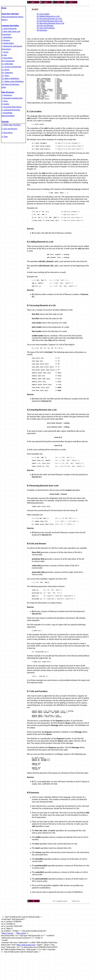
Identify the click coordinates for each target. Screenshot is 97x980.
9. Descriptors (7, 58)
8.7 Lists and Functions (46, 28)
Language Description (10, 26)
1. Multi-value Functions (11, 125)
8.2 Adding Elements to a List (48, 16)
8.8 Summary (42, 30)
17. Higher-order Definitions (13, 81)
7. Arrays (5, 52)
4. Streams (6, 40)
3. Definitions (7, 37)
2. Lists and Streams (9, 129)
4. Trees (5, 137)
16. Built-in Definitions (10, 78)
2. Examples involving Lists (12, 98)
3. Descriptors (7, 133)
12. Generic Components (11, 67)
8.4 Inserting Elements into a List (50, 21)
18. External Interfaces (10, 84)
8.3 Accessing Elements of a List (49, 19)
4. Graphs (5, 104)
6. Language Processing (11, 110)
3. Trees (5, 101)
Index (4, 87)
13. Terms (5, 70)
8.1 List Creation (43, 14)
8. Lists (4, 55)
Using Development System (12, 17)
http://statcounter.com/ (26, 971)
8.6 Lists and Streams (45, 26)
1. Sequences (7, 95)
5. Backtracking (8, 43)
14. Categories (7, 73)
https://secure (7, 959)
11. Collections (7, 64)
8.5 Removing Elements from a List (51, 23)
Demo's (5, 20)
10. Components (8, 61)
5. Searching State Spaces (12, 107)
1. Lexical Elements (9, 28)
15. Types (6, 76)
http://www (21, 959)
